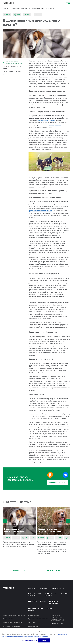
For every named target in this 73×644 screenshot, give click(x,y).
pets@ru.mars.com (57, 623)
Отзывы (43, 601)
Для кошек (32, 588)
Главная (5, 8)
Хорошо (44, 640)
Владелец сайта (8, 619)
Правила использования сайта (38, 619)
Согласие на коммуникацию (12, 626)
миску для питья (55, 125)
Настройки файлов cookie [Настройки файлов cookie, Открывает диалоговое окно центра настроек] (29, 640)
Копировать (58, 482)
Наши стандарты (57, 588)
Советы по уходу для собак (19, 8)
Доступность (32, 622)
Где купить (32, 601)
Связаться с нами (34, 615)
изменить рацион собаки (46, 120)
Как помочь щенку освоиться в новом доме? (13, 62)
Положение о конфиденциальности (14, 615)
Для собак (44, 588)
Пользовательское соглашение (13, 622)
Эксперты (64, 594)
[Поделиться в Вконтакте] (65, 475)
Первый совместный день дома (12, 73)
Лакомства (51, 609)
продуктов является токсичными (40, 211)
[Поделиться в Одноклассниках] (50, 475)
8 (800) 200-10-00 (56, 617)
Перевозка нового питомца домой (13, 67)
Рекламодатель (33, 626)
